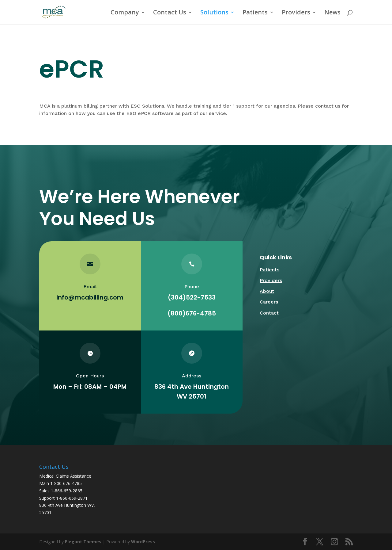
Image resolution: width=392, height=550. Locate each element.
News (332, 13)
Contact (269, 313)
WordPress (143, 542)
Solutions (214, 13)
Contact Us (170, 13)
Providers (296, 13)
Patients (255, 13)
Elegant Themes (83, 542)
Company (125, 13)
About (267, 291)
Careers (269, 302)
